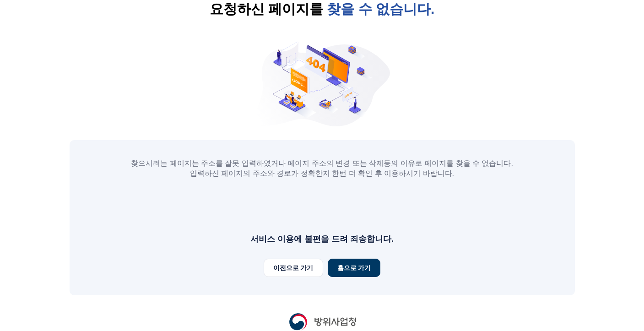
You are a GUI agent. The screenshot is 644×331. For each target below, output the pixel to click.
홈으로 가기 (354, 268)
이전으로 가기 (293, 268)
